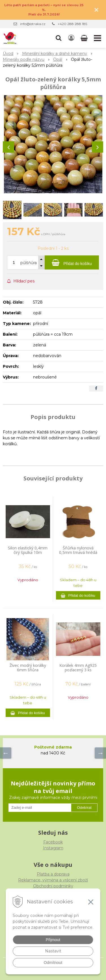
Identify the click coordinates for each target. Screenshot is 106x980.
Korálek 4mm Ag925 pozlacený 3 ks (78, 668)
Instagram (53, 848)
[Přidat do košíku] (72, 262)
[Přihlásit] (71, 38)
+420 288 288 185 (72, 24)
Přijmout (53, 940)
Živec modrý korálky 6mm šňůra (28, 668)
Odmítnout (53, 963)
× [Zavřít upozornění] (96, 10)
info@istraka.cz (33, 24)
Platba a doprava (53, 874)
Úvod (8, 54)
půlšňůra (29, 263)
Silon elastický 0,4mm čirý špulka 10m (28, 550)
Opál (58, 59)
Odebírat (84, 808)
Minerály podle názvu (24, 59)
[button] (59, 38)
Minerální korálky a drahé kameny (55, 54)
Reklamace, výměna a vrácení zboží (53, 880)
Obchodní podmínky (53, 886)
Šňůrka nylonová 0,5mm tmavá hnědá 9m (78, 552)
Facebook (53, 842)
